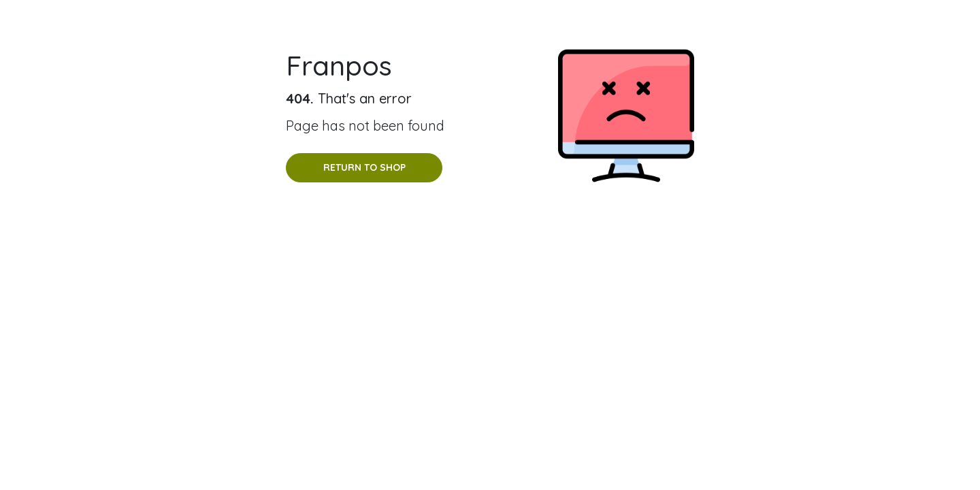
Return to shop (364, 167)
